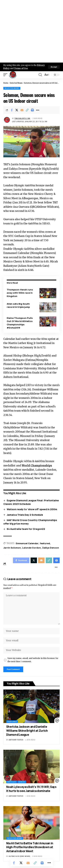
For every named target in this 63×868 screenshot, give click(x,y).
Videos (22, 782)
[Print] (32, 110)
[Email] (22, 110)
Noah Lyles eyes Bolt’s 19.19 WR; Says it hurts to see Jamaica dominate (31, 789)
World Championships (37, 466)
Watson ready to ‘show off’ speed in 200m (32, 509)
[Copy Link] (27, 110)
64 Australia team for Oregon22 (26, 529)
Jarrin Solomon (12, 548)
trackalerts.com (22, 118)
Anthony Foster (16, 740)
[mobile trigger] (6, 75)
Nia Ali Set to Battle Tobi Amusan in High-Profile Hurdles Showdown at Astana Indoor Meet (30, 847)
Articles (12, 782)
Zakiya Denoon (51, 548)
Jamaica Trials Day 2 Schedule (25, 515)
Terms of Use (21, 68)
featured (45, 543)
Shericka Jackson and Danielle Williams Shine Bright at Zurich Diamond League (27, 731)
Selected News (16, 83)
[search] (40, 75)
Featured (12, 722)
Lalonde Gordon (32, 548)
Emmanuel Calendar (27, 543)
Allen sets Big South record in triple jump (18, 305)
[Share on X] (17, 110)
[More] (38, 110)
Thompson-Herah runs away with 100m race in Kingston (20, 293)
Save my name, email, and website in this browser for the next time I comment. (33, 660)
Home (6, 83)
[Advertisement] (32, 31)
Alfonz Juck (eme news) (19, 856)
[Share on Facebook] (12, 110)
